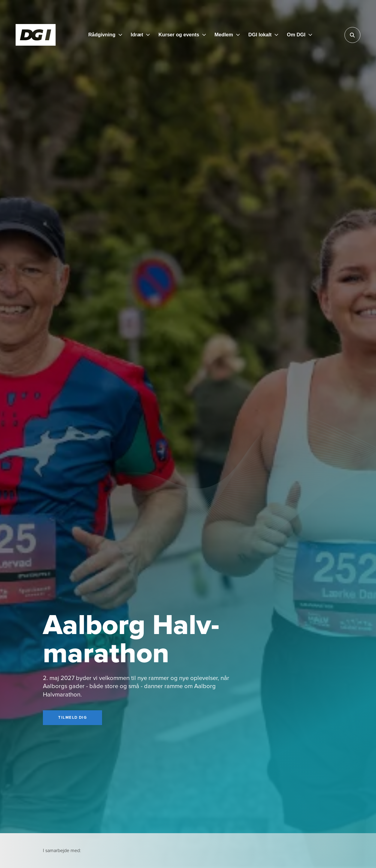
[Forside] (36, 35)
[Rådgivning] (105, 35)
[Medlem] (227, 35)
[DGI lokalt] (263, 35)
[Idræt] (140, 35)
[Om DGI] (299, 35)
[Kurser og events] (182, 35)
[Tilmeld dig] (72, 718)
